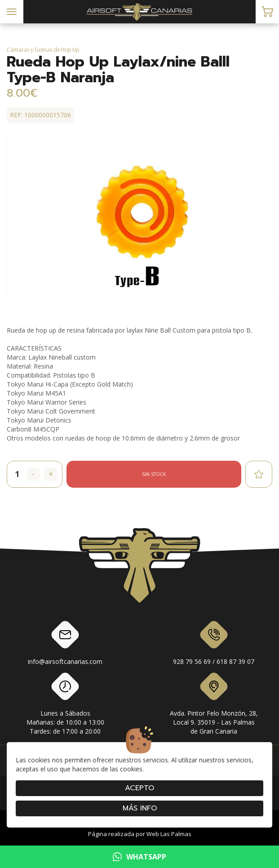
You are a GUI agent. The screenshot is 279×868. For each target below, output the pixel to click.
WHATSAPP (139, 857)
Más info (140, 808)
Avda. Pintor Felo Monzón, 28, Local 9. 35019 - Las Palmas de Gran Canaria (214, 705)
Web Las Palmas (169, 834)
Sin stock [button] (154, 474)
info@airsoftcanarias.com (65, 645)
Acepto (139, 788)
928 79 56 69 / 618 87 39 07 (214, 645)
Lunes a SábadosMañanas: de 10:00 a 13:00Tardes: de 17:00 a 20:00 (65, 705)
